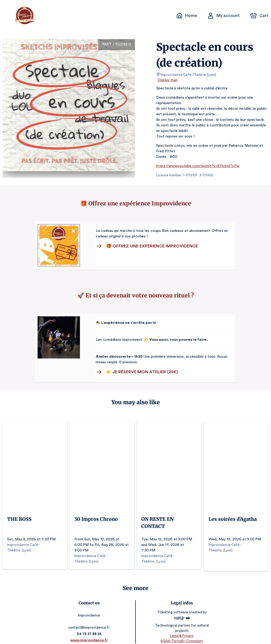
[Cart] (260, 16)
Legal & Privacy (181, 628)
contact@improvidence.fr (90, 620)
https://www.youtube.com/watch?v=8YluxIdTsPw (196, 166)
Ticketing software (173, 605)
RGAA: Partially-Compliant (181, 633)
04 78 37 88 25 (90, 626)
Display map (168, 80)
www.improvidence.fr (90, 633)
